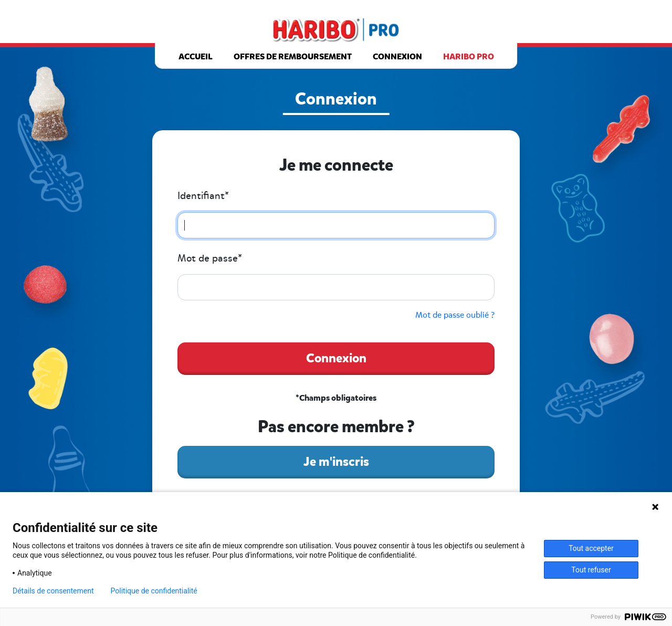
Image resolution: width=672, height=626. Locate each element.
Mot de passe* (210, 258)
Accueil (196, 56)
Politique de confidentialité (154, 591)
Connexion (397, 57)
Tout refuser (591, 570)
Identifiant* (203, 196)
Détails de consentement (53, 591)
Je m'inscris (336, 462)
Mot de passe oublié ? (455, 315)
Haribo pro (469, 56)
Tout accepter (591, 548)
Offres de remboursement (293, 56)
